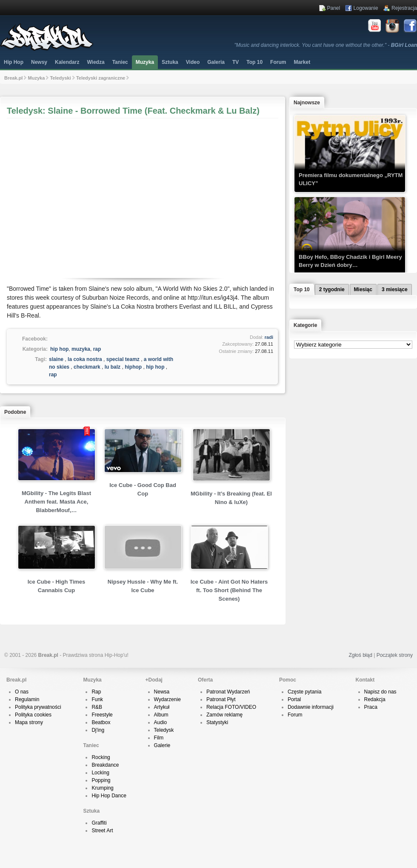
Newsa (162, 692)
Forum (295, 715)
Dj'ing (98, 730)
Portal (294, 699)
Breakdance (105, 765)
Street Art (102, 831)
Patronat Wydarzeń (228, 692)
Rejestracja (404, 8)
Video (193, 62)
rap (97, 349)
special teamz (123, 359)
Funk (97, 699)
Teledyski (60, 78)
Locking (100, 773)
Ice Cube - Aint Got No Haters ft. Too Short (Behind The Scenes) (229, 590)
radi (269, 337)
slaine (56, 359)
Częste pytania (304, 692)
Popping (101, 780)
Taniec (120, 62)
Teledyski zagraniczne (101, 78)
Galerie (162, 745)
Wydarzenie (167, 699)
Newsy (39, 62)
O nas (22, 692)
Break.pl (13, 78)
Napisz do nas (380, 692)
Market (302, 62)
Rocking (101, 757)
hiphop (133, 367)
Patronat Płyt (221, 699)
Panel (334, 8)
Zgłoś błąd (360, 655)
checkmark (87, 367)
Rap (96, 692)
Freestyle (102, 715)
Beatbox (101, 722)
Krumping (102, 788)
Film (159, 738)
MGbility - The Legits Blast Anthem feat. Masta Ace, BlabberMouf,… (56, 502)
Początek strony (395, 655)
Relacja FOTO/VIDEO (231, 707)
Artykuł (162, 707)
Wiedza (96, 62)
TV (236, 62)
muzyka (81, 349)
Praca (371, 707)
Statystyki (217, 722)
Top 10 (254, 62)
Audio (161, 722)
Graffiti (99, 823)
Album (161, 715)
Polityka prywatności (38, 707)
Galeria (216, 62)
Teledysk (164, 730)
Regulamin (27, 699)
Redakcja (375, 699)
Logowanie (366, 8)
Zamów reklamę (224, 715)
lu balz (113, 367)
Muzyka (145, 62)
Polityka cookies (33, 715)
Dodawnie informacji (311, 707)
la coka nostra (85, 359)
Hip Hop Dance (109, 796)
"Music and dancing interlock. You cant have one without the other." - (326, 45)
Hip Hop (14, 62)
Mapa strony (29, 722)
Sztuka (170, 62)
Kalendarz (67, 62)
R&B (97, 707)
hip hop (59, 349)
